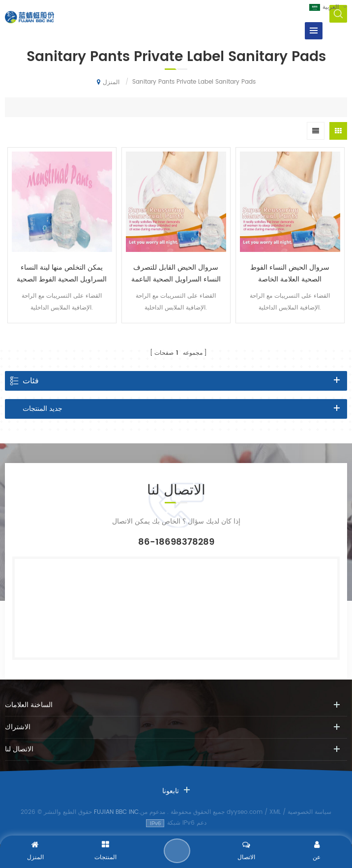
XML (275, 812)
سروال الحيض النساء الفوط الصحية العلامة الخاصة (290, 273)
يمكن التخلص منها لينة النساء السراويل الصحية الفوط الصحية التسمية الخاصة (62, 274)
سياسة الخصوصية (309, 812)
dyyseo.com (245, 812)
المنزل (108, 82)
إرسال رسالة (177, 851)
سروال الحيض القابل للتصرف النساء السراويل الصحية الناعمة (176, 273)
